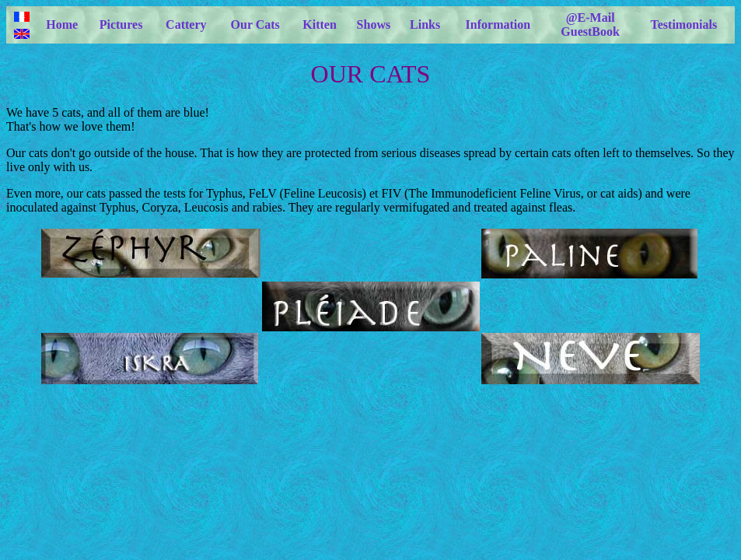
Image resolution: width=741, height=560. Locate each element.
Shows (374, 24)
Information (498, 24)
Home (62, 24)
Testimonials (684, 24)
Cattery (186, 24)
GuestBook (590, 31)
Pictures (121, 24)
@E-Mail (591, 17)
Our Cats (255, 24)
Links (425, 24)
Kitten (320, 24)
